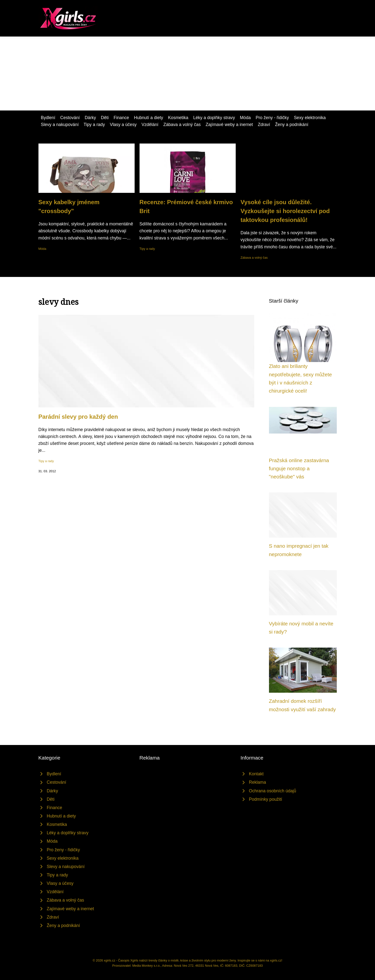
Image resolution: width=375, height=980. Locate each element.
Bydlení (48, 118)
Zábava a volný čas (182, 125)
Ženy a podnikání (292, 125)
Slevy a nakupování (60, 125)
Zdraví (264, 125)
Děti (105, 118)
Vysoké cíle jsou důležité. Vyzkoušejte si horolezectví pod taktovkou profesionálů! (285, 211)
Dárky (90, 118)
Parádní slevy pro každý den (78, 417)
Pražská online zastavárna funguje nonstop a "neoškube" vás (299, 469)
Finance (121, 118)
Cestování (70, 118)
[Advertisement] (188, 73)
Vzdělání (150, 125)
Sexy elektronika (310, 118)
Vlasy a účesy (123, 125)
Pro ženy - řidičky (272, 118)
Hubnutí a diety (148, 118)
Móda (245, 118)
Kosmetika (178, 118)
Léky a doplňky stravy (214, 118)
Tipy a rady (94, 125)
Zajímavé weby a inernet (229, 125)
